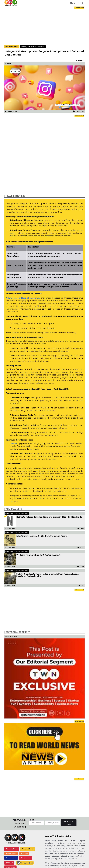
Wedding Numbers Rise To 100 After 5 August (38, 555)
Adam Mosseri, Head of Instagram (23, 298)
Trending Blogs (12, 849)
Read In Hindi (26, 858)
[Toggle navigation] (75, 3)
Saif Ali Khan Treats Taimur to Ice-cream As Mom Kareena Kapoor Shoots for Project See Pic (48, 575)
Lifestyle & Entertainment (33, 47)
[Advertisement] (46, 26)
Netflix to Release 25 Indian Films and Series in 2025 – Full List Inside (49, 517)
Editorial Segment (18, 632)
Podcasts (24, 853)
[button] (82, 3)
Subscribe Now (69, 823)
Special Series (11, 858)
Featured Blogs (28, 849)
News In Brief (12, 47)
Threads (14, 444)
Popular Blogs (11, 853)
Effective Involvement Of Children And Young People (42, 536)
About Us (9, 863)
